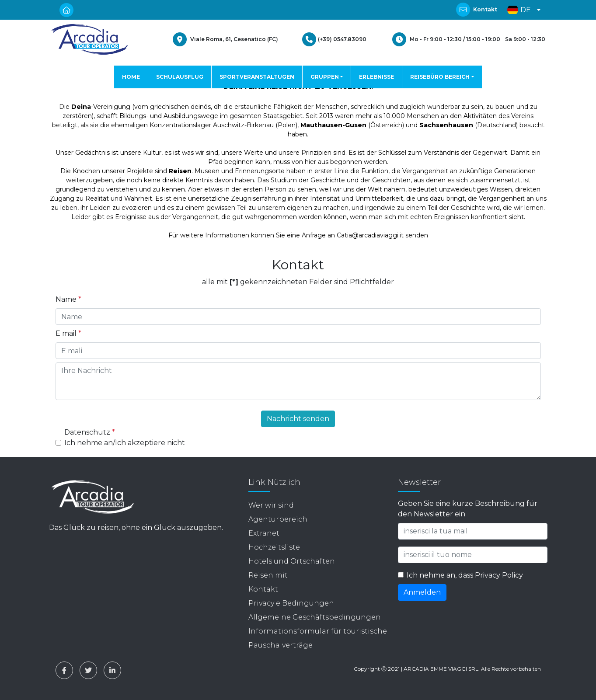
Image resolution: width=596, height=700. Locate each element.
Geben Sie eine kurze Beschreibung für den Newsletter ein (468, 509)
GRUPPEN (325, 77)
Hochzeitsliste (274, 547)
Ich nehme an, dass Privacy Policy (465, 575)
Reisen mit (268, 575)
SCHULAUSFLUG (180, 77)
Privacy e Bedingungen (291, 603)
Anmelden (422, 592)
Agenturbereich (278, 519)
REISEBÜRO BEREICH (440, 77)
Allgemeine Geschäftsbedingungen (315, 617)
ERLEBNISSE (376, 77)
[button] (522, 10)
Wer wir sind (271, 505)
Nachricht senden (298, 419)
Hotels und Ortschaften (292, 561)
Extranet (264, 533)
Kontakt (485, 9)
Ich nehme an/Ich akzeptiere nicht (125, 443)
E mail (68, 333)
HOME (131, 77)
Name (68, 299)
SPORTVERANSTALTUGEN (257, 77)
